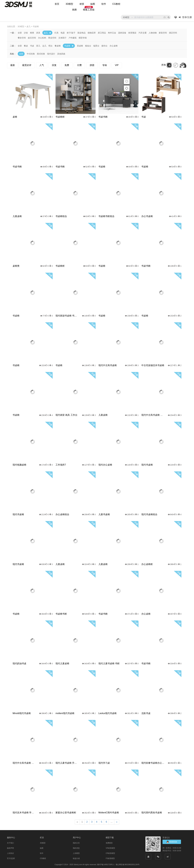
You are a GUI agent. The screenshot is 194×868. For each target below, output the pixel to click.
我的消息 (76, 848)
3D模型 (69, 4)
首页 (57, 4)
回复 (54, 65)
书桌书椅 (103, 117)
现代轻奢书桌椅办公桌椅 (153, 763)
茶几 (38, 46)
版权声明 (10, 848)
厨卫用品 (102, 33)
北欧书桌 (146, 713)
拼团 (92, 65)
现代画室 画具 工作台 (66, 415)
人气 (42, 65)
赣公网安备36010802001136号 (128, 864)
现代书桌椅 (147, 465)
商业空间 (52, 38)
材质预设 (132, 33)
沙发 (26, 33)
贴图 (93, 4)
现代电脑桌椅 (19, 465)
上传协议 (10, 853)
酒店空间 (173, 33)
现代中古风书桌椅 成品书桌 (153, 415)
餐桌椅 (58, 46)
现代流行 (51, 54)
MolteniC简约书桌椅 (109, 812)
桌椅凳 (16, 266)
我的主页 (76, 843)
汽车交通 (142, 33)
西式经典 (41, 54)
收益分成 (76, 858)
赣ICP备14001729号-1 (106, 864)
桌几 (46, 33)
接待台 (104, 46)
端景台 (96, 46)
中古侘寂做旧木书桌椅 (153, 365)
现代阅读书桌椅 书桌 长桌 (67, 316)
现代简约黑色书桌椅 (152, 812)
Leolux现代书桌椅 (108, 713)
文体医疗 (62, 38)
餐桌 (26, 46)
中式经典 (31, 54)
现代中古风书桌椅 (108, 365)
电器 (63, 33)
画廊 (74, 10)
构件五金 (112, 33)
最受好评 (27, 65)
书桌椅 (67, 46)
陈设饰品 (82, 33)
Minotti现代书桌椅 (22, 713)
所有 (164, 65)
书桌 (32, 46)
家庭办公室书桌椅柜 (66, 812)
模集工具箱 (89, 10)
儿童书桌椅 (104, 514)
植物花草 (92, 33)
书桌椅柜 (60, 117)
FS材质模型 (110, 858)
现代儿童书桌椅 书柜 (109, 663)
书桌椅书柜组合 (106, 216)
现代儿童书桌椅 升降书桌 (67, 763)
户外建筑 (73, 38)
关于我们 (10, 843)
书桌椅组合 (61, 216)
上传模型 (76, 853)
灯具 (57, 33)
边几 (44, 46)
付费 (79, 65)
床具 (38, 33)
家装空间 (163, 33)
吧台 (51, 46)
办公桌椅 (114, 46)
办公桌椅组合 (62, 514)
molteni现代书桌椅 (65, 713)
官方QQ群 (11, 858)
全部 (20, 33)
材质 (82, 4)
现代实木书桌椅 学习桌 (24, 812)
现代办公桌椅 (105, 465)
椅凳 (32, 33)
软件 (104, 4)
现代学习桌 (104, 763)
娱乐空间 (32, 38)
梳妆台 (88, 46)
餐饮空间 (22, 38)
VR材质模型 (110, 848)
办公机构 (42, 38)
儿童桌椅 (17, 216)
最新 (13, 65)
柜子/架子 (71, 33)
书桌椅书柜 (61, 614)
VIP (117, 65)
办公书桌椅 (147, 216)
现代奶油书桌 (19, 663)
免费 (67, 65)
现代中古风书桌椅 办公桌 (24, 763)
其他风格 (61, 54)
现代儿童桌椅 (62, 663)
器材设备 (122, 33)
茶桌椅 (80, 46)
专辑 (105, 65)
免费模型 (109, 843)
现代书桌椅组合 (149, 514)
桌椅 (15, 117)
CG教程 (116, 4)
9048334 (172, 842)
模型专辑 (83, 38)
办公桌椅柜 (147, 564)
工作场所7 (61, 465)
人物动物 (153, 33)
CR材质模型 (110, 853)
